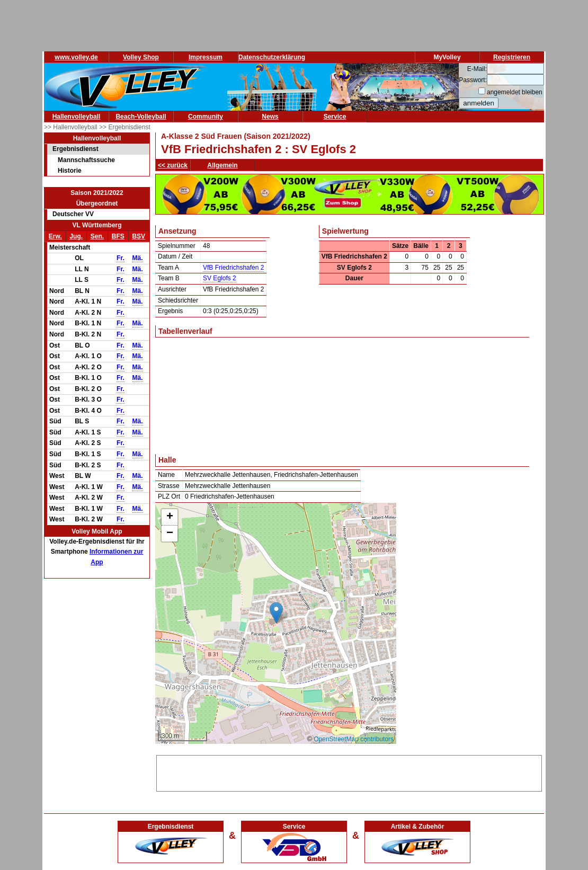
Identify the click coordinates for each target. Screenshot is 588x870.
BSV (139, 236)
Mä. (138, 258)
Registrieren (512, 57)
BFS (118, 236)
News (270, 117)
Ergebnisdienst (75, 149)
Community (206, 117)
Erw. (55, 236)
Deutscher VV (73, 214)
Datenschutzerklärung (272, 57)
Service (335, 117)
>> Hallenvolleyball (72, 127)
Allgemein (222, 165)
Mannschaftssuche (86, 160)
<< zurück (173, 165)
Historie (70, 171)
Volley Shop (141, 57)
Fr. (121, 258)
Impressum (206, 57)
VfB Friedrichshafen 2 (233, 268)
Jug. (76, 236)
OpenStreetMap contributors (354, 739)
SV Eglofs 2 (220, 278)
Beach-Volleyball (141, 117)
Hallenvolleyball (77, 117)
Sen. (97, 236)
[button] (276, 613)
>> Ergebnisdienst (125, 127)
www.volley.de (76, 57)
